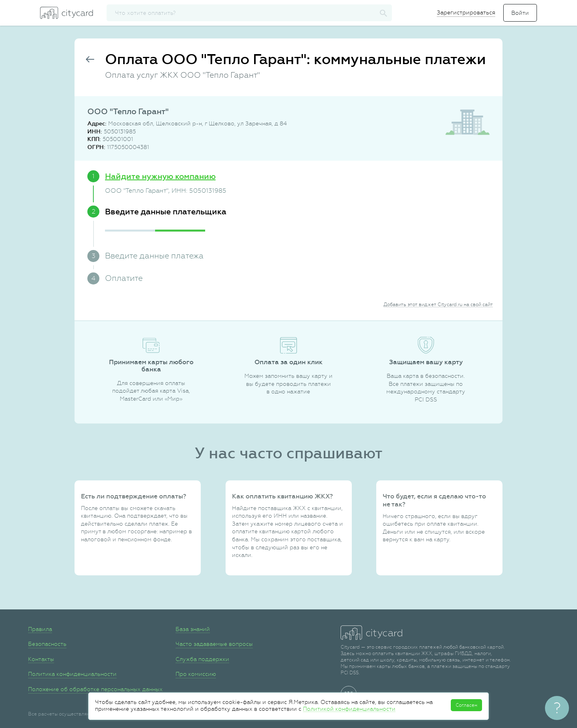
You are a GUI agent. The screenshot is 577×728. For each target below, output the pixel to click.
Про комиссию (196, 674)
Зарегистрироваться (466, 12)
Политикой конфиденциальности (349, 709)
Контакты (41, 659)
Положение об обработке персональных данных (95, 689)
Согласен (466, 705)
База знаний (193, 629)
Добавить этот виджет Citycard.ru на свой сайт (438, 305)
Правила (40, 629)
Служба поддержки (202, 659)
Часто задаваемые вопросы (214, 644)
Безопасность (47, 644)
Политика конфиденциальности (72, 674)
